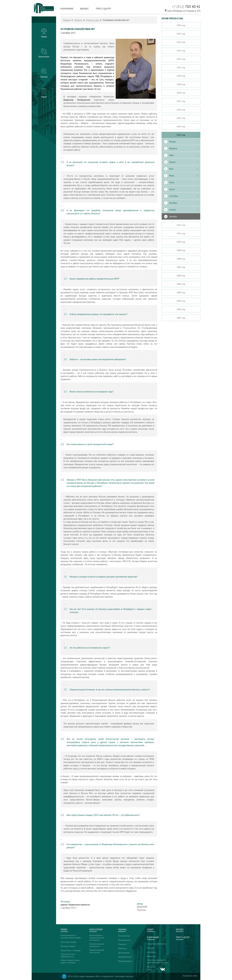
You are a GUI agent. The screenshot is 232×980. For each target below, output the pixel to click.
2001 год (181, 318)
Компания (67, 9)
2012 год (181, 225)
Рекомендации (125, 961)
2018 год (181, 93)
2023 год (181, 51)
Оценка (122, 929)
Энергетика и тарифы (71, 950)
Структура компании (157, 944)
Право (64, 929)
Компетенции (124, 940)
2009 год (181, 250)
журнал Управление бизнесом (75, 905)
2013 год (181, 135)
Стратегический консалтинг (97, 945)
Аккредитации (125, 957)
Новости (78, 20)
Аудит (150, 929)
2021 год (181, 67)
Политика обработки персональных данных (157, 961)
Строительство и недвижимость (68, 955)
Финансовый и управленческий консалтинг (97, 938)
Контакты (151, 952)
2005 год (181, 284)
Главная (67, 20)
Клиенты (122, 944)
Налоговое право (68, 942)
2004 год (181, 292)
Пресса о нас (93, 20)
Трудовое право (68, 946)
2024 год (181, 42)
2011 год (181, 233)
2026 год (181, 25)
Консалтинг (96, 929)
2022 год (181, 59)
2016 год (181, 110)
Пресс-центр (103, 9)
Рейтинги (122, 948)
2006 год (181, 276)
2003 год (181, 301)
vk (163, 969)
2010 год (181, 242)
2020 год (181, 76)
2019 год (181, 84)
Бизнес (84, 9)
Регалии (151, 948)
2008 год (181, 259)
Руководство (124, 936)
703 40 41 (186, 7)
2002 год (181, 309)
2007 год (181, 267)
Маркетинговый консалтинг (97, 951)
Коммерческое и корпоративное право (71, 937)
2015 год (181, 118)
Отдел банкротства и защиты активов (70, 961)
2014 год (181, 126)
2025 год (181, 34)
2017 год (181, 101)
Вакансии (151, 956)
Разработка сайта (190, 976)
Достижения (124, 953)
